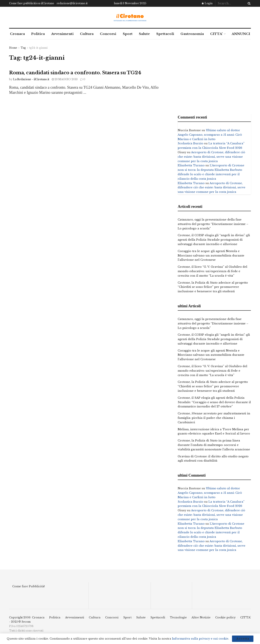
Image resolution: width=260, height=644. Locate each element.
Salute (144, 34)
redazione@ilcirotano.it (72, 3)
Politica (38, 34)
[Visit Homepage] (130, 17)
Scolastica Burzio (191, 143)
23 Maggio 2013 (65, 79)
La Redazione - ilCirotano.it (31, 79)
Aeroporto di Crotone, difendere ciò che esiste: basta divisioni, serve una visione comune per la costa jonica (211, 157)
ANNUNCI (241, 34)
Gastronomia (192, 34)
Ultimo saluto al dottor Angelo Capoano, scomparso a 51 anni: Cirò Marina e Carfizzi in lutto (210, 135)
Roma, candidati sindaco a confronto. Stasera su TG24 (75, 73)
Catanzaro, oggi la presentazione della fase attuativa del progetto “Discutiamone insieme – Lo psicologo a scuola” (213, 224)
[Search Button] (248, 3)
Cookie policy (225, 617)
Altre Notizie (201, 617)
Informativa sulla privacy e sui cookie (200, 639)
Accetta (243, 639)
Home (13, 48)
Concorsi (108, 34)
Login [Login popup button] (207, 3)
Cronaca (17, 34)
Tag (23, 48)
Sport (128, 34)
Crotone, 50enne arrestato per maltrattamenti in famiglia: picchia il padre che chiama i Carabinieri (214, 418)
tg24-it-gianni (38, 48)
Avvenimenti (62, 34)
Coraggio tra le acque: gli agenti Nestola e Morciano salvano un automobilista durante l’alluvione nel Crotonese (211, 256)
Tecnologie (178, 617)
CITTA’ (216, 34)
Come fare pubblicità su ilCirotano (32, 3)
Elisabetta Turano (191, 165)
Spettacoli (165, 34)
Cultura (87, 34)
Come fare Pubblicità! (29, 586)
